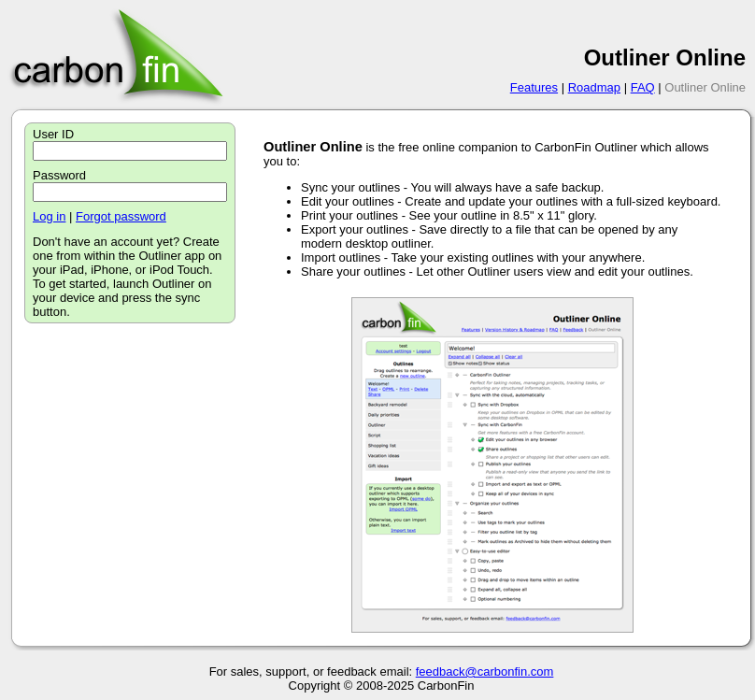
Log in (49, 216)
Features (534, 87)
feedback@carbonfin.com (485, 671)
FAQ (643, 87)
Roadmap (594, 87)
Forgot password (121, 216)
